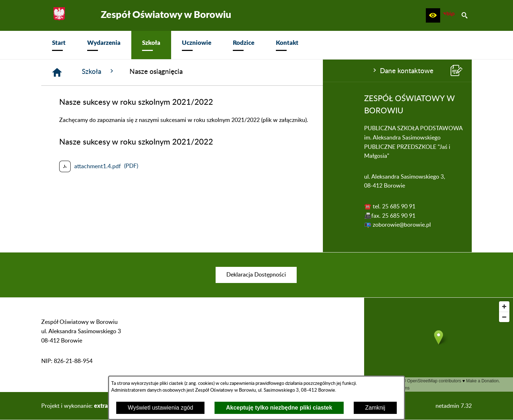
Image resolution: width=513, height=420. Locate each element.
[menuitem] (59, 45)
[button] (433, 15)
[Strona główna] (165, 72)
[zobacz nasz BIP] (449, 15)
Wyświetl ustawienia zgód (160, 408)
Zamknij (375, 408)
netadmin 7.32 (454, 406)
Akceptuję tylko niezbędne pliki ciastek (279, 408)
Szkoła (206, 71)
